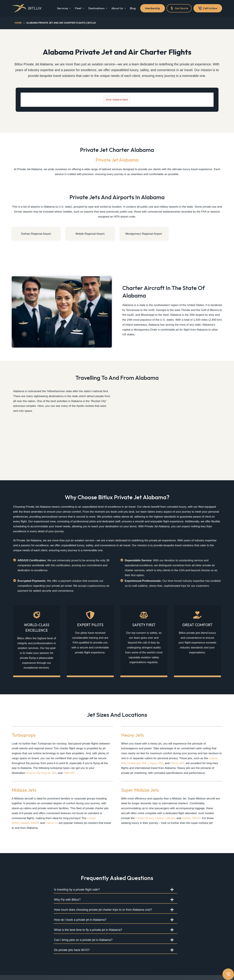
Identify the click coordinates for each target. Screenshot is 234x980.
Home (18, 23)
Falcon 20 (52, 823)
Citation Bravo (144, 818)
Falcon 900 (177, 763)
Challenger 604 (137, 763)
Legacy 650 (156, 763)
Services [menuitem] (64, 8)
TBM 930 (69, 773)
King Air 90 (33, 773)
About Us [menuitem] (119, 8)
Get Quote (179, 8)
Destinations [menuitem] (98, 8)
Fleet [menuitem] (80, 8)
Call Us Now (208, 8)
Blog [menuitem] (133, 8)
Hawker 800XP (29, 823)
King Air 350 (49, 773)
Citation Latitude (165, 818)
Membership (153, 8)
